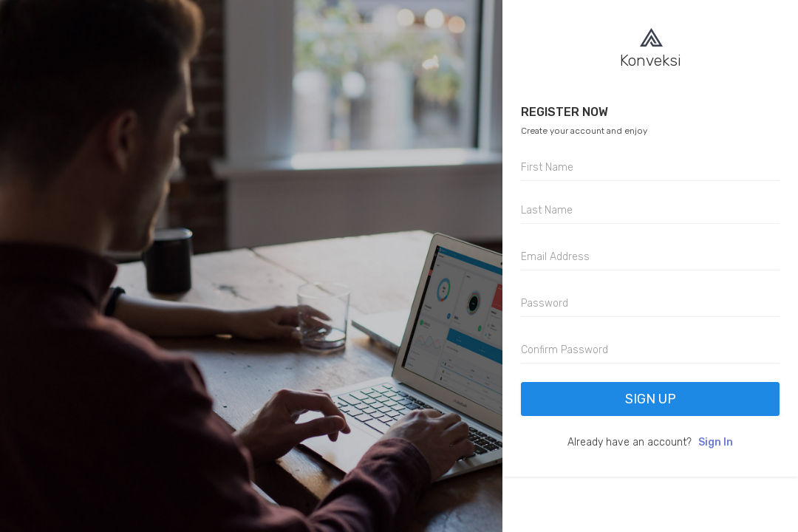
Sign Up (651, 399)
